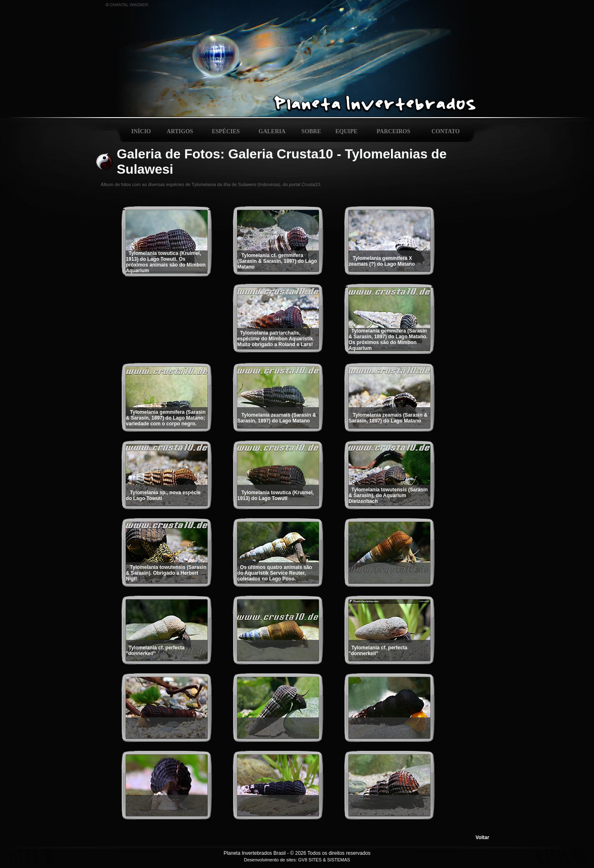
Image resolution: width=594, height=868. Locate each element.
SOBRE (311, 131)
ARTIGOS (180, 131)
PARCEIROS (393, 131)
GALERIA (272, 131)
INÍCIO (141, 131)
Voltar (482, 837)
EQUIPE (346, 131)
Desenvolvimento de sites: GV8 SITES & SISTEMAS (297, 860)
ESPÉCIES (226, 131)
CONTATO (445, 131)
